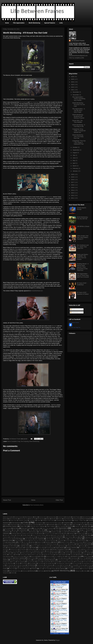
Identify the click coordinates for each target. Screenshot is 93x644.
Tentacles (36, 560)
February (76, 168)
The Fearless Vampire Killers (67, 562)
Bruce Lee (6, 520)
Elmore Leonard (7, 528)
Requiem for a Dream (76, 549)
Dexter (68, 525)
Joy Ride (56, 539)
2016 (73, 185)
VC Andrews (71, 569)
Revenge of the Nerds (13, 551)
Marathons (48, 542)
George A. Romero (85, 530)
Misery (13, 544)
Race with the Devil (84, 548)
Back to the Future (87, 517)
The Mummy (31, 565)
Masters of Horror (65, 542)
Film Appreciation (19, 23)
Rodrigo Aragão (7, 553)
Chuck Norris (68, 520)
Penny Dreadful (55, 546)
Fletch (15, 530)
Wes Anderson (85, 569)
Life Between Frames (78, 41)
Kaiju (80, 539)
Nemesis (72, 544)
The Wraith (76, 567)
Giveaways (34, 532)
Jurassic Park (64, 539)
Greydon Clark (55, 532)
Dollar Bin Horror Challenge (37, 526)
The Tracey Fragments (42, 567)
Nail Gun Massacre (63, 544)
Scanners (68, 553)
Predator (27, 548)
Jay (81, 537)
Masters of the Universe (77, 542)
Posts (73, 309)
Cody (19, 441)
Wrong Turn (78, 571)
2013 (73, 193)
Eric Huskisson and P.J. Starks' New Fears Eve (83, 247)
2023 (73, 85)
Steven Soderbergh (8, 558)
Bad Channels (7, 333)
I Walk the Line (69, 535)
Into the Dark (87, 535)
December (76, 92)
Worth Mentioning (34, 23)
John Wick (49, 539)
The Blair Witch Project (84, 560)
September (76, 150)
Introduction (6, 537)
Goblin (41, 532)
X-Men (85, 571)
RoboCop (82, 551)
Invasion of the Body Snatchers (22, 537)
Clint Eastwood (16, 523)
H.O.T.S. (89, 532)
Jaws (76, 537)
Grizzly (63, 532)
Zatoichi (13, 573)
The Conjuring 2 (35, 102)
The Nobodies (49, 565)
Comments (74, 312)
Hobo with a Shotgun (9, 535)
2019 (73, 177)
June (74, 158)
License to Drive (25, 333)
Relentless (47, 549)
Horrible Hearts (26, 535)
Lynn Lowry (26, 542)
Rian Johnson (23, 551)
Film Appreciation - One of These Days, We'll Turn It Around (83, 275)
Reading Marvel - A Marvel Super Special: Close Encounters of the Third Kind (83, 267)
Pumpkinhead (50, 548)
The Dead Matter (47, 562)
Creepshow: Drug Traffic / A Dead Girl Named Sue (79, 131)
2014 (73, 190)
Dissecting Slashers (11, 526)
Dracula (70, 526)
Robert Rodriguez (65, 551)
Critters (85, 523)
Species (33, 556)
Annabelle (44, 143)
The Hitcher (25, 563)
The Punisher (65, 565)
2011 (73, 198)
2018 (73, 180)
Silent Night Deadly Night (62, 554)
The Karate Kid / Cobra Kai (63, 563)
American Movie (43, 517)
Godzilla (46, 532)
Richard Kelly (31, 551)
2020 (73, 174)
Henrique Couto (81, 533)
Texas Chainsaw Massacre (47, 560)
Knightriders (26, 541)
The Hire (17, 563)
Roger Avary (16, 553)
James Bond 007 (58, 537)
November (76, 95)
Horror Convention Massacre (39, 535)
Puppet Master (59, 548)
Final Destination (17, 226)
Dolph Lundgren (51, 526)
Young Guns (6, 573)
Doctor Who (23, 526)
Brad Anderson (68, 519)
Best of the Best (14, 519)
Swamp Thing (83, 558)
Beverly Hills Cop (24, 519)
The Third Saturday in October (27, 567)
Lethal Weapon (82, 540)
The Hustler (41, 563)
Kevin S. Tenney (89, 539)
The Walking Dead (66, 567)
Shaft (17, 554)
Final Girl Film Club (88, 528)
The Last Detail (76, 563)
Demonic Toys (60, 525)
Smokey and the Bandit (19, 556)
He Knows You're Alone (50, 534)
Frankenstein (23, 530)
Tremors (34, 569)
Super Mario (58, 558)
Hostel (49, 535)
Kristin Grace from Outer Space (37, 541)
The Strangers (14, 567)
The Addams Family (73, 560)
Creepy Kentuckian (77, 523)
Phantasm (63, 546)
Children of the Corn (48, 520)
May (74, 160)
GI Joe (19, 532)
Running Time (46, 553)
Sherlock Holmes (24, 555)
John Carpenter (39, 539)
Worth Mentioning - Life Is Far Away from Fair (78, 137)
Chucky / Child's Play (80, 520)
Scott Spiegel (87, 553)
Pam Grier (26, 546)
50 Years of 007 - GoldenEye (82, 284)
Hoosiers (18, 535)
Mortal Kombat (53, 544)
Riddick (48, 551)
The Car (14, 562)
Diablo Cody (75, 525)
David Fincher (14, 525)
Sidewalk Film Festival (48, 555)
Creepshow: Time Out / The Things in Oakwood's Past (79, 142)
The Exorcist (31, 134)
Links (61, 23)
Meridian (58, 331)
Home (7, 23)
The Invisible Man (50, 563)
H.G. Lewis (83, 532)
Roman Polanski (37, 553)
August (75, 153)
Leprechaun (61, 540)
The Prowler (57, 565)
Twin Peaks (47, 569)
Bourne (60, 519)
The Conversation (31, 562)
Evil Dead (29, 255)
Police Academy (12, 548)
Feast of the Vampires (48, 528)
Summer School (50, 558)
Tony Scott (12, 569)
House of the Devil (58, 535)
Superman (65, 558)
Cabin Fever (14, 521)
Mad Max (33, 542)
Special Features (50, 23)
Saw (62, 553)
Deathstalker (52, 525)
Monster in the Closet (42, 544)
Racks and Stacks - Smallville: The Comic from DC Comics (83, 257)
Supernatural (74, 558)
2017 (73, 182)
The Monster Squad (20, 565)
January (75, 171)
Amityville (68, 517)
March (75, 166)
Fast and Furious (26, 528)
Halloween (6, 533)
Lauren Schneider (51, 540)
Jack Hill (33, 537)
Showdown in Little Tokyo (36, 555)
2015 (73, 188)
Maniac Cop (40, 542)
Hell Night (59, 534)
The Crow (39, 562)
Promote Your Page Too (75, 327)
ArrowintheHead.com (37, 291)
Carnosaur (32, 520)
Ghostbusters (6, 532)
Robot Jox (89, 551)
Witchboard (25, 571)
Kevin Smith (9, 540)
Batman (5, 519)
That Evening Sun (62, 560)
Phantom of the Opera (73, 546)
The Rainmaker (81, 565)
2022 (73, 87)
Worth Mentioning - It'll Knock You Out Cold (79, 105)
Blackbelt (54, 326)
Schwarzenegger (77, 553)
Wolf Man (48, 571)
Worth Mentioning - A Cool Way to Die (79, 126)
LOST (20, 542)
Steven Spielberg (20, 558)
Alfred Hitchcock (29, 517)
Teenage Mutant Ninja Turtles (18, 560)
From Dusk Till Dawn (53, 530)
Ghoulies (14, 532)
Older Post (59, 500)
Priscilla (34, 548)
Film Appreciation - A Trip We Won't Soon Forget (79, 110)
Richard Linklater (40, 551)
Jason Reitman (69, 537)
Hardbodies (14, 534)
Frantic (31, 530)
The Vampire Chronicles (54, 567)
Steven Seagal (88, 556)
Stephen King (76, 556)
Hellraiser (72, 533)
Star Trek (56, 556)
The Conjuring (23, 102)
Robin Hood (75, 551)
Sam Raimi (54, 553)
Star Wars (62, 556)
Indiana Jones (77, 535)
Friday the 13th (39, 530)
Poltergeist (20, 548)
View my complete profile (76, 58)
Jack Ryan (49, 537)
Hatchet (40, 533)
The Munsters (41, 565)
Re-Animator (23, 549)
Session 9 (11, 555)
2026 (73, 77)
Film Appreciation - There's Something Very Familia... (79, 99)
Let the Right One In (71, 540)
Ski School (15, 333)
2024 (73, 82)
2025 (73, 79)
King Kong (18, 540)
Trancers (28, 569)
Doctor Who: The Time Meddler (77, 121)
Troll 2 (41, 569)
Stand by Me (49, 556)
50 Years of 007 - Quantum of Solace (83, 293)
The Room (89, 565)
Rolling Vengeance (26, 553)
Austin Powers (76, 517)
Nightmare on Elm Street (10, 546)
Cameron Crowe (23, 520)
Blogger (57, 640)
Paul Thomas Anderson (44, 546)
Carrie (39, 520)
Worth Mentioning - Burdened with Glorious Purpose (78, 116)
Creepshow (49, 197)
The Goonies (79, 562)
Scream (5, 554)
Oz (20, 546)
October (75, 147)
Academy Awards (19, 517)
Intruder (12, 537)
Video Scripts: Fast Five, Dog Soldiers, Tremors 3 (83, 237)
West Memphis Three (15, 571)
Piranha (83, 546)
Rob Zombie (55, 551)
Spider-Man (40, 556)
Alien (36, 517)
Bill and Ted (32, 519)
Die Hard (83, 525)
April (74, 163)
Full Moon (73, 530)
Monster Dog (32, 544)
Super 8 (5, 239)
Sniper (27, 556)
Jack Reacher (41, 537)
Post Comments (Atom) (37, 505)
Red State (41, 549)
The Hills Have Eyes (8, 563)
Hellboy (65, 533)
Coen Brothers (39, 523)
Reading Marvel (32, 549)
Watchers (78, 569)
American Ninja (52, 517)
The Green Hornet (87, 562)
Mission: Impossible (21, 544)
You (90, 571)
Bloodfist (54, 519)
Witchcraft (32, 571)
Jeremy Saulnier (8, 539)
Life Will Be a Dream (83, 226)
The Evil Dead (51, 224)
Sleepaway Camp (82, 554)
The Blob (11, 197)
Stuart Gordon (31, 558)
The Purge (73, 565)
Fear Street (37, 528)
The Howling (33, 563)
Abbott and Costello (8, 517)
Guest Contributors (71, 532)
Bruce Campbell (12, 441)
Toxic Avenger (20, 569)
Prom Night (42, 548)
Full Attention (65, 530)
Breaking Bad (76, 519)
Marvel (55, 542)
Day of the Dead (34, 525)
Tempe (29, 560)
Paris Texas (34, 546)
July (74, 155)
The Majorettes (10, 565)
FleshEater (8, 530)
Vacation (53, 569)
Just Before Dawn (73, 539)
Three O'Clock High (84, 567)
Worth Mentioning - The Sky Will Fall (83, 218)
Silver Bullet (73, 555)
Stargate (69, 556)
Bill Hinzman (41, 519)
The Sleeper (6, 567)
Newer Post (7, 500)
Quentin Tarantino (72, 548)
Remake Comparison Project (60, 549)
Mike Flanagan (88, 542)
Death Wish (44, 525)
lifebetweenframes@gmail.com (78, 56)
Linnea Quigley (11, 542)
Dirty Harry (90, 525)
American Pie (61, 517)
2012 (73, 195)
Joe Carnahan (29, 539)
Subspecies (41, 558)
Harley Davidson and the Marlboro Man (28, 534)
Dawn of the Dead (24, 525)
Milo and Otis (6, 544)
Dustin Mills (87, 526)
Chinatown (59, 520)
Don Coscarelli (62, 526)
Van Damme (61, 569)
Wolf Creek (41, 571)
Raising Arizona (14, 549)
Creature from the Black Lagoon (53, 523)
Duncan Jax (78, 526)
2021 (73, 90)
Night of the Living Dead (83, 544)
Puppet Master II (51, 331)
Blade (48, 519)
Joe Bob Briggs (18, 539)
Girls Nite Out (26, 532)
